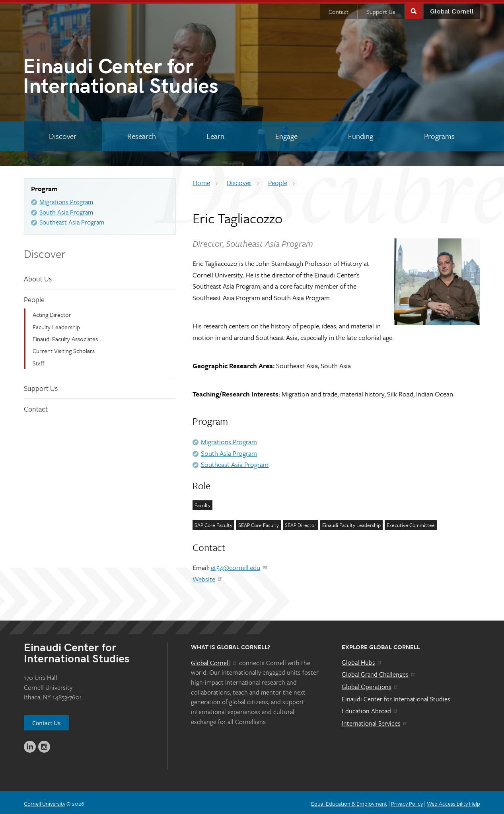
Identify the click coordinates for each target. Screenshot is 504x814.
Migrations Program (66, 200)
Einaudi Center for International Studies (396, 697)
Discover (45, 252)
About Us (38, 277)
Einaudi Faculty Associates (65, 337)
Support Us (381, 10)
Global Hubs (362, 660)
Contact (339, 10)
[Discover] (63, 134)
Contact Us (46, 721)
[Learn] (216, 134)
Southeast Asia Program (72, 220)
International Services (375, 721)
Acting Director (52, 312)
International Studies (137, 76)
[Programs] (440, 134)
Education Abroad (370, 709)
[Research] (142, 134)
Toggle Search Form (414, 9)
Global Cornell (452, 10)
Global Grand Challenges (379, 672)
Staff (39, 361)
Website (208, 577)
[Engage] (287, 134)
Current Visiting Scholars (64, 349)
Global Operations (370, 685)
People (34, 297)
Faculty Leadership (56, 324)
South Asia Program (66, 210)
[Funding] (361, 134)
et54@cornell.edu (239, 565)
